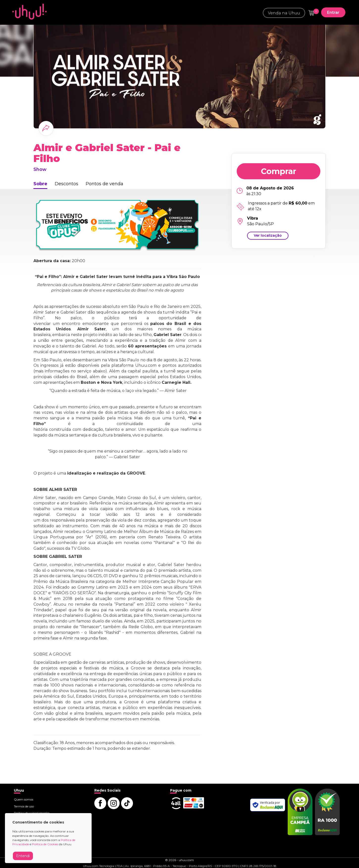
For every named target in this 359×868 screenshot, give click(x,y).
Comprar (279, 171)
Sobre (40, 184)
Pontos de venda (104, 184)
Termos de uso (24, 806)
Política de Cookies (45, 844)
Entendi (23, 856)
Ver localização (268, 235)
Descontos (66, 184)
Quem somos (24, 799)
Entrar (333, 12)
